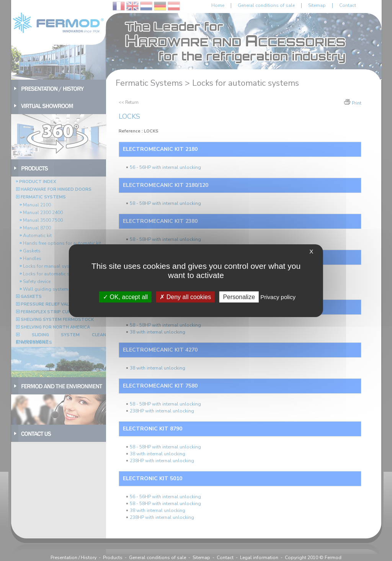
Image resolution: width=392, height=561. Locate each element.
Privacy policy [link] (278, 297)
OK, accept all (125, 297)
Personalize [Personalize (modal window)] (239, 297)
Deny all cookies (185, 297)
